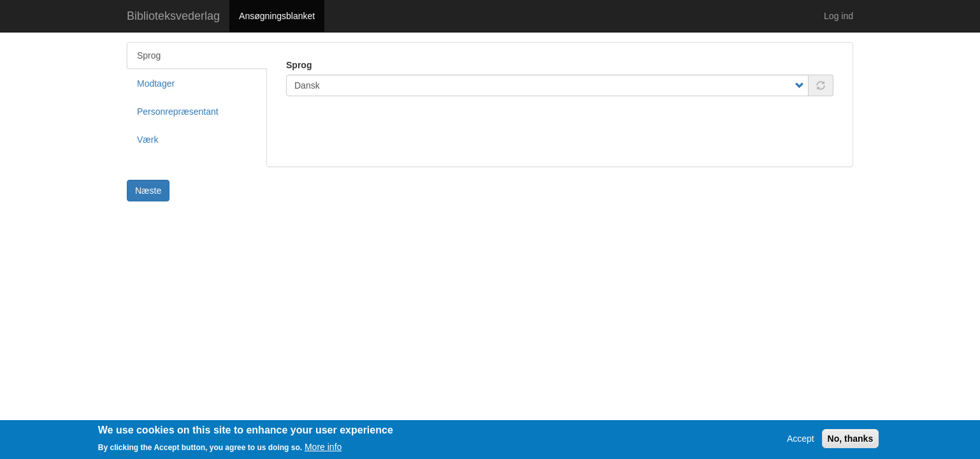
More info (323, 450)
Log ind (839, 16)
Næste (148, 191)
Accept (801, 441)
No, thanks (851, 441)
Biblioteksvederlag (173, 16)
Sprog (299, 65)
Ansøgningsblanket (277, 16)
